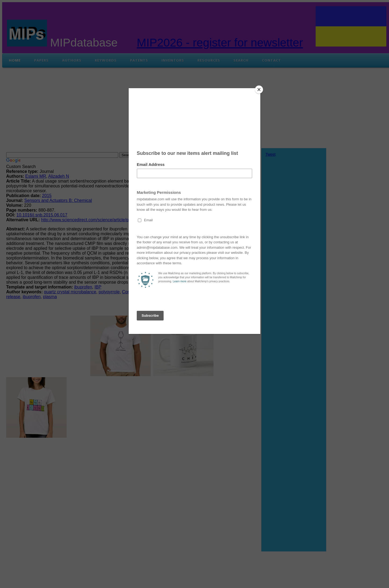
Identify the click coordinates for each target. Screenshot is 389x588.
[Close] (259, 90)
